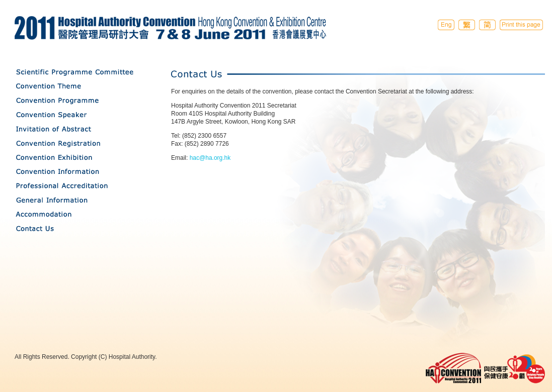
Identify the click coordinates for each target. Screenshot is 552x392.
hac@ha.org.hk (210, 158)
